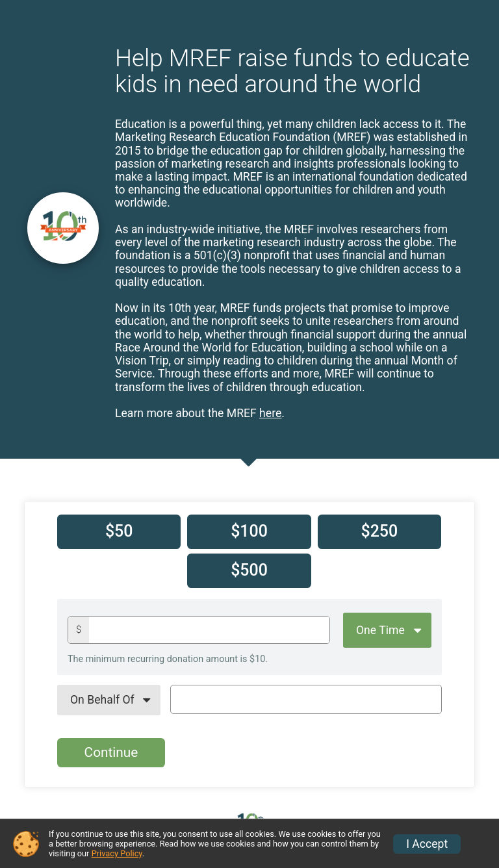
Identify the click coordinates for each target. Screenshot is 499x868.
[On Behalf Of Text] (306, 699)
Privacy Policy (117, 853)
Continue (111, 752)
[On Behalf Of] (109, 700)
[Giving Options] (387, 630)
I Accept (427, 844)
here (270, 413)
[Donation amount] (209, 630)
